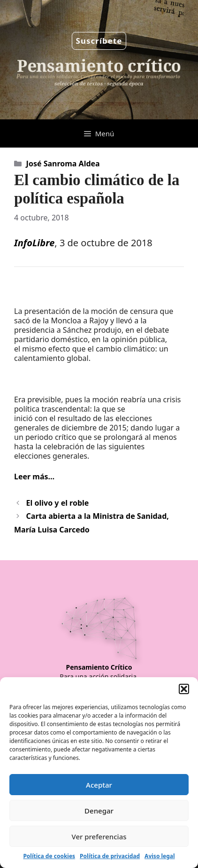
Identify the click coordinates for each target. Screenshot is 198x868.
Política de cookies (49, 856)
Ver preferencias (99, 837)
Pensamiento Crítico (99, 667)
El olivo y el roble (58, 503)
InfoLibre (34, 243)
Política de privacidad (110, 856)
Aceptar (99, 785)
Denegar (99, 811)
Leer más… (34, 477)
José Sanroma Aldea (63, 164)
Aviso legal (160, 856)
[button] (184, 689)
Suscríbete (99, 41)
